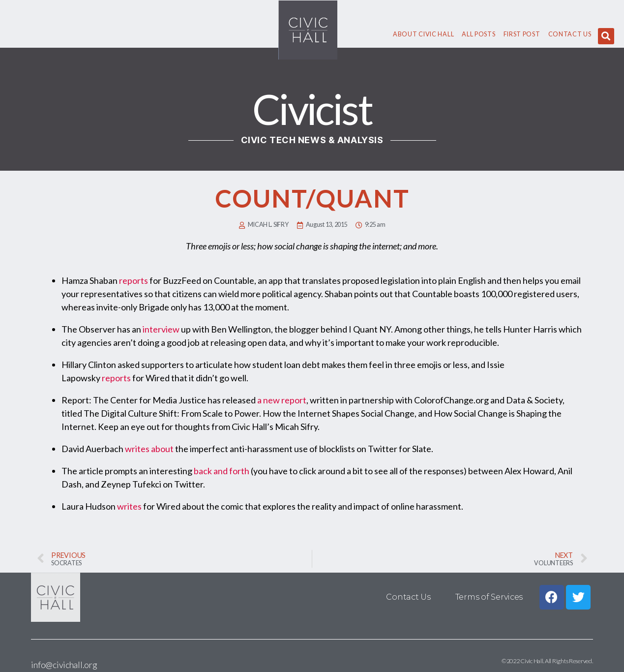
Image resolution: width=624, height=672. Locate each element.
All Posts (478, 34)
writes (129, 506)
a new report (282, 400)
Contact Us (570, 34)
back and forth (222, 471)
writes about (149, 449)
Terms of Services (489, 597)
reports (134, 280)
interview (161, 329)
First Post (522, 34)
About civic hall (423, 34)
